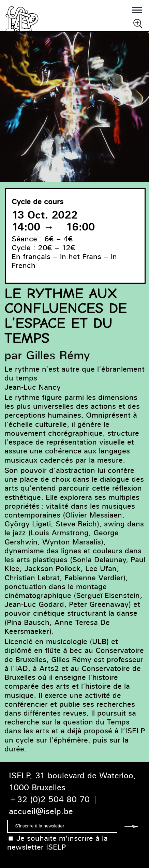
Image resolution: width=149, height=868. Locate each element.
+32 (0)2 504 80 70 (49, 799)
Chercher (138, 23)
